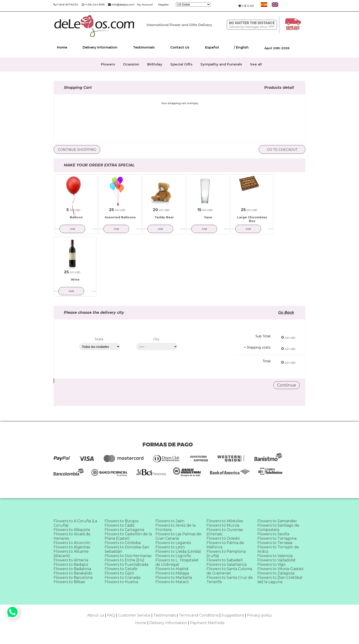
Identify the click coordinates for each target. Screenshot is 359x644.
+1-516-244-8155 (93, 4)
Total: (267, 361)
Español (212, 47)
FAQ (111, 615)
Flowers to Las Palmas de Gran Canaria (178, 536)
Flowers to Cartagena (124, 530)
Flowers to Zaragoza (276, 573)
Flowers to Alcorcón (72, 543)
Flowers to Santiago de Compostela (278, 528)
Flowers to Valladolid (276, 560)
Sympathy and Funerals (221, 64)
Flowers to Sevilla (273, 534)
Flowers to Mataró (172, 582)
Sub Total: (263, 336)
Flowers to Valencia (275, 556)
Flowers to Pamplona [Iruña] (226, 554)
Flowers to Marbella (174, 578)
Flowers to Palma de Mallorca (225, 545)
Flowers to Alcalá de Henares (72, 536)
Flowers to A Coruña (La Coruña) (75, 523)
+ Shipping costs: (257, 347)
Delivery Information (100, 47)
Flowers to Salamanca (227, 564)
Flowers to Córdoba (123, 543)
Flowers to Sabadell (225, 560)
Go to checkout (282, 150)
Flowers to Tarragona (277, 538)
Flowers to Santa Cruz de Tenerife (230, 580)
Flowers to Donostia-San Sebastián (127, 549)
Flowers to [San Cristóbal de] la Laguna (280, 580)
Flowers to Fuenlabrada (126, 564)
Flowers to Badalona (72, 569)
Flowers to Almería (71, 560)
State (99, 339)
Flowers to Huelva (121, 582)
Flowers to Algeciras (72, 547)
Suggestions (233, 615)
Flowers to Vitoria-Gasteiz (280, 569)
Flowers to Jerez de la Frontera (175, 528)
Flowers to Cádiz (120, 525)
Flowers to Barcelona (73, 578)
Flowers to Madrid (172, 569)
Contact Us (180, 47)
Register (164, 4)
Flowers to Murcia (223, 525)
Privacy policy (260, 615)
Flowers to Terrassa (275, 543)
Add (72, 229)
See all (256, 64)
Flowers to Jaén (170, 521)
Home (62, 47)
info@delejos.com (121, 4)
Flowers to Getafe (121, 569)
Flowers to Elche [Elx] (124, 560)
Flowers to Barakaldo (73, 573)
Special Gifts (181, 64)
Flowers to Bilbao (69, 582)
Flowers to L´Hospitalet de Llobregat (177, 562)
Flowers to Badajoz (71, 564)
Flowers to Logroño (173, 556)
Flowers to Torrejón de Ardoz (278, 549)
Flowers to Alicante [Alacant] (71, 554)
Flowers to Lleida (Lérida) (178, 551)
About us (96, 615)
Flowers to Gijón (119, 573)
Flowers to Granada (122, 578)
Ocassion (131, 64)
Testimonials (144, 47)
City (156, 339)
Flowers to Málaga (172, 573)
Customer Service (134, 615)
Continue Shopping (77, 150)
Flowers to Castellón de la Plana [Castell (128, 536)
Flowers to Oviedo (223, 538)
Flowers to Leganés (173, 543)
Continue (287, 385)
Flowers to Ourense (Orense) (225, 532)
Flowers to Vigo (271, 564)
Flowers (108, 64)
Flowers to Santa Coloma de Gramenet (229, 571)
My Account (145, 4)
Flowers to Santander (277, 521)
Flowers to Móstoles (225, 521)
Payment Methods (207, 623)
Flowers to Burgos (121, 521)
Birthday (155, 64)
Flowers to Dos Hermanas (128, 556)
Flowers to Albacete (72, 530)
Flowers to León (170, 547)
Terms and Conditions (199, 615)
